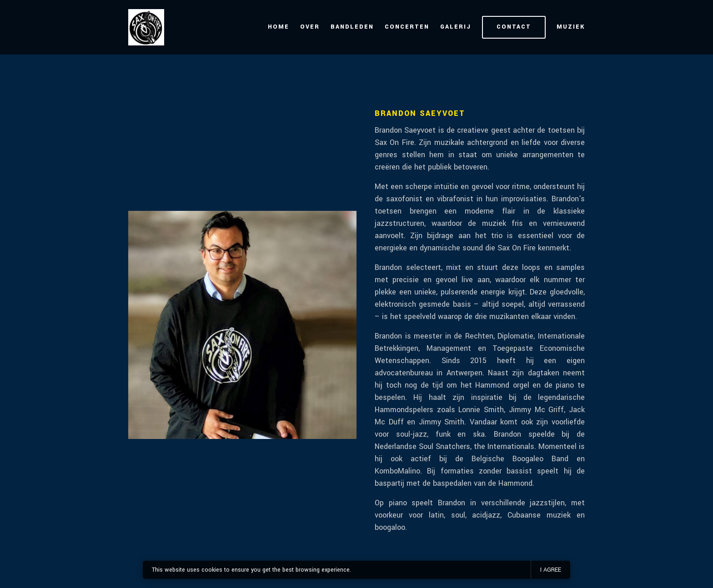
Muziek (571, 27)
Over (310, 27)
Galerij (456, 27)
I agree (551, 570)
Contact (514, 27)
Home (279, 27)
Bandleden (352, 27)
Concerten (407, 27)
